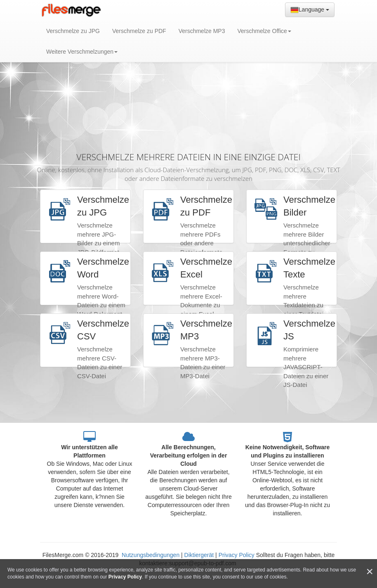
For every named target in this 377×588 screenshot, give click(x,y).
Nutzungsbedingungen (151, 555)
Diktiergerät (199, 555)
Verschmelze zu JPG (73, 31)
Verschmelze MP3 (202, 31)
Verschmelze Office (264, 31)
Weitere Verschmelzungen (82, 52)
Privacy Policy (237, 555)
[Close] (370, 572)
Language (310, 10)
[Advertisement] (188, 83)
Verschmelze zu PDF (139, 31)
